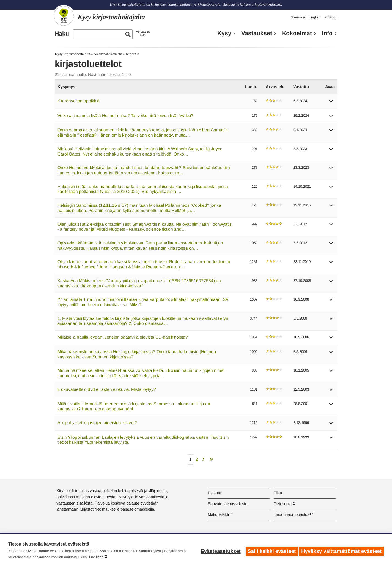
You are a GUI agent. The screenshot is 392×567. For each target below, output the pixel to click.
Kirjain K (133, 54)
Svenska (298, 17)
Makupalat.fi (218, 514)
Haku (62, 34)
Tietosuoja (283, 504)
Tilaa (278, 493)
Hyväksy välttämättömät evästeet (341, 550)
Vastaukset (257, 33)
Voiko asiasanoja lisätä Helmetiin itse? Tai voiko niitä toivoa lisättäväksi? (125, 115)
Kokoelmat (297, 33)
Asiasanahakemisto (108, 54)
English (315, 17)
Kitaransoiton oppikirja (79, 101)
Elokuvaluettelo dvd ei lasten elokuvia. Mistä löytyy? (107, 389)
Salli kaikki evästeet (270, 550)
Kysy (224, 33)
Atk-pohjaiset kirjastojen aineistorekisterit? (97, 423)
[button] (331, 103)
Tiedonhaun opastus (291, 514)
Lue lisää (96, 557)
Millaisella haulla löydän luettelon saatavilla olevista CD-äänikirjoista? (123, 337)
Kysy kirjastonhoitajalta (72, 54)
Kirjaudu (331, 17)
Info (327, 33)
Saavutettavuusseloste (227, 504)
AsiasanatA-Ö (143, 33)
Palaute (214, 493)
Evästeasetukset (219, 550)
